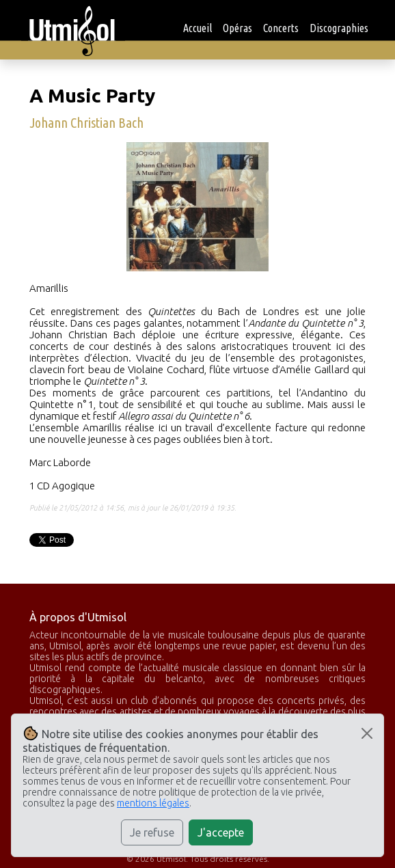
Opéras (237, 28)
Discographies (339, 28)
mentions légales (153, 803)
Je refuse (152, 832)
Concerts (281, 28)
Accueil (197, 28)
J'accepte (221, 832)
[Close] (367, 733)
